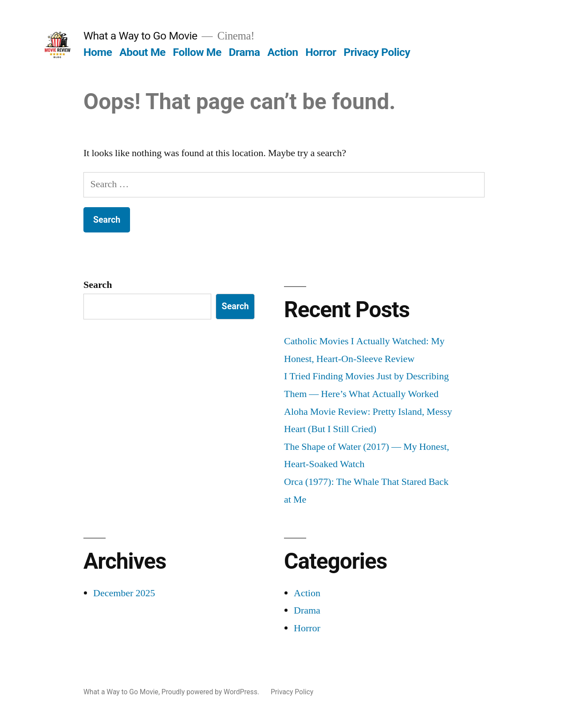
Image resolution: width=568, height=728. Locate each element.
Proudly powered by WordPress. (211, 692)
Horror (321, 52)
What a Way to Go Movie (140, 36)
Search (98, 285)
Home (98, 52)
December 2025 (124, 593)
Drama (245, 52)
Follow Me (197, 52)
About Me (142, 52)
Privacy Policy (377, 52)
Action (282, 52)
